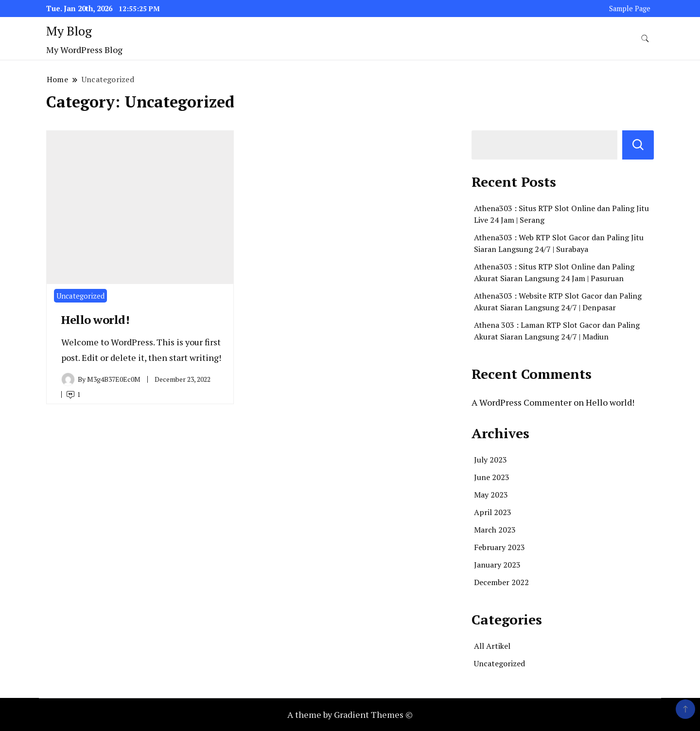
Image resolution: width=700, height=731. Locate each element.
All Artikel (492, 646)
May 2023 (491, 495)
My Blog (69, 31)
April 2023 (493, 512)
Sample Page (630, 9)
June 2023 (492, 477)
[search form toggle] (645, 39)
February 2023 (499, 547)
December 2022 (501, 582)
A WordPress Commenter (522, 402)
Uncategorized (80, 296)
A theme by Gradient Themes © (350, 714)
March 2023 (495, 530)
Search (638, 145)
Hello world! (95, 320)
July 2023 (490, 460)
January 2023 (497, 565)
